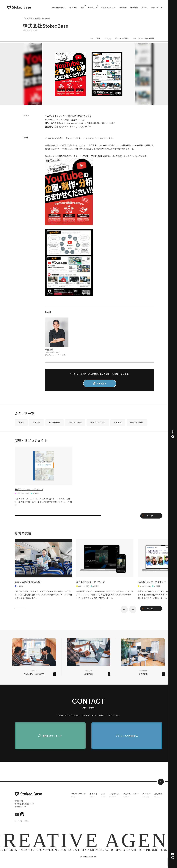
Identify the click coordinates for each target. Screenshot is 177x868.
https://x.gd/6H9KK (147, 38)
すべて (21, 422)
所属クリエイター (108, 7)
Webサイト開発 (137, 422)
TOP (24, 18)
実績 (82, 7)
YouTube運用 (54, 422)
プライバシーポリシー (23, 824)
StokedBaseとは (59, 7)
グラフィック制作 (121, 38)
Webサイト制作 (75, 422)
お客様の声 (93, 7)
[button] (173, 434)
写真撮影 (118, 422)
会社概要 (123, 7)
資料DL (145, 7)
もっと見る (152, 517)
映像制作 (37, 422)
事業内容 (73, 7)
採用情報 (134, 7)
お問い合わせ (157, 7)
